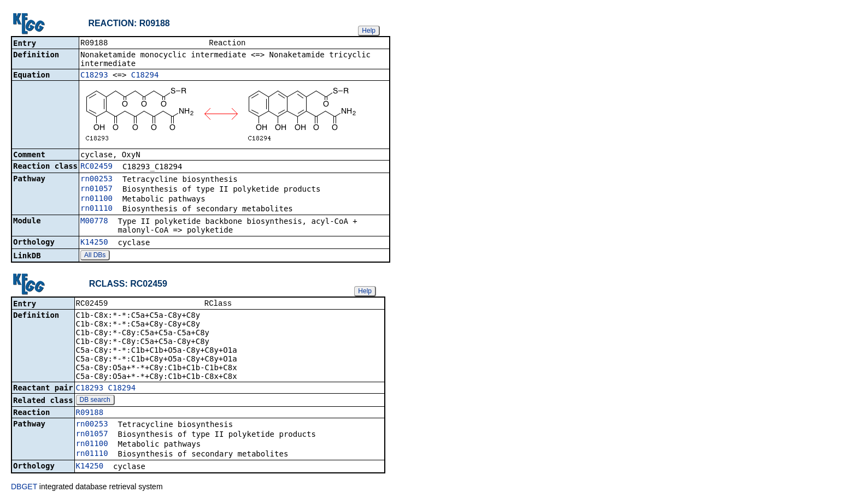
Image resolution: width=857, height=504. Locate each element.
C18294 (145, 76)
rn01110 (96, 209)
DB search (95, 402)
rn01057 (96, 189)
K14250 (94, 243)
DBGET (24, 489)
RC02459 (96, 167)
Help (369, 31)
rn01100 (96, 199)
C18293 (94, 76)
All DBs (95, 256)
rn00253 (96, 180)
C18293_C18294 (106, 390)
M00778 (94, 222)
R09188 (90, 414)
